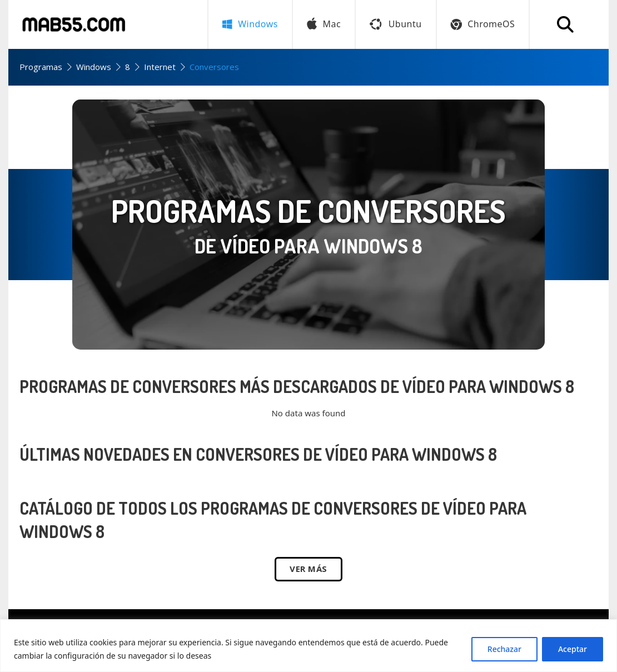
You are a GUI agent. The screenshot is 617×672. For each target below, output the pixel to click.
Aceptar (573, 649)
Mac (324, 24)
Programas (41, 67)
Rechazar (504, 649)
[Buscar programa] (565, 24)
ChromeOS (483, 24)
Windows (94, 67)
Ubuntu (395, 24)
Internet (160, 67)
